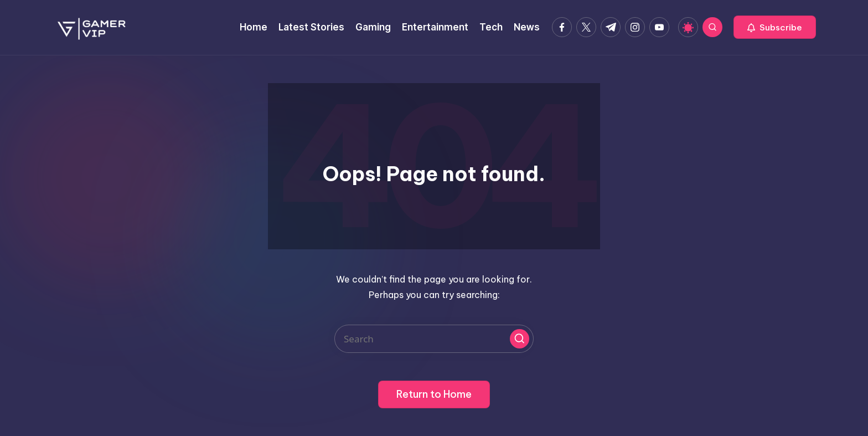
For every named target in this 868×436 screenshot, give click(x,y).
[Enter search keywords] (434, 339)
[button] (775, 27)
